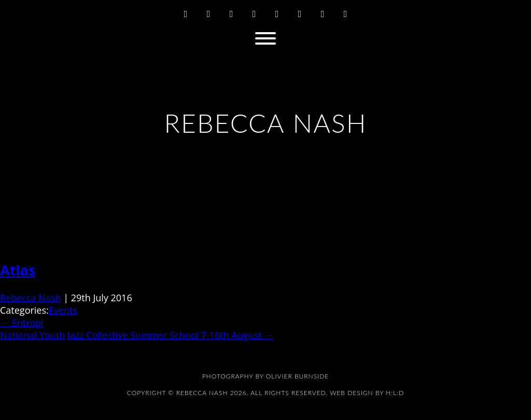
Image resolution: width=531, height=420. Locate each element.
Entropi (22, 323)
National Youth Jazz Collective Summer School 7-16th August (137, 335)
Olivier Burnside (297, 376)
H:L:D (395, 393)
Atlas (18, 270)
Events (63, 310)
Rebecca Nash (30, 298)
